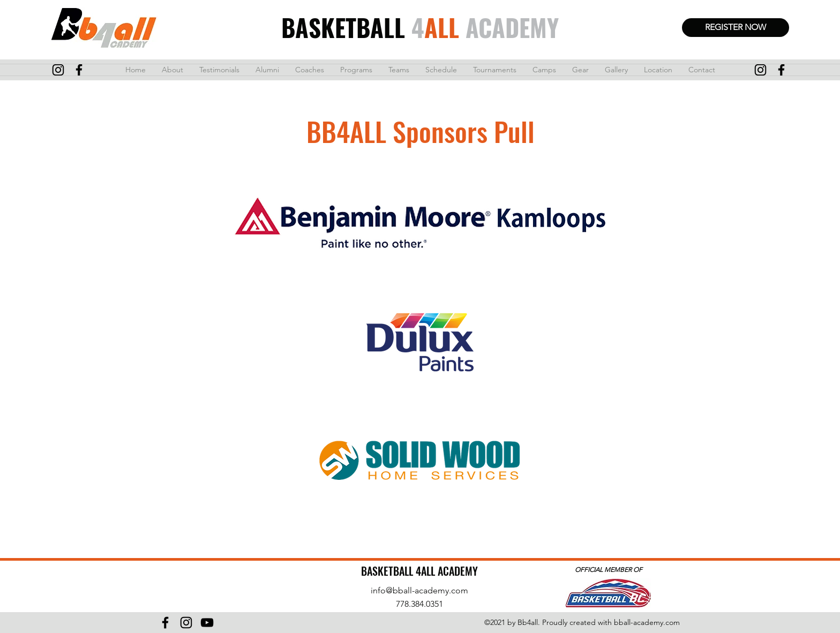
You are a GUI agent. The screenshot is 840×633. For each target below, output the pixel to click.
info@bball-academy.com (419, 590)
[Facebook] (165, 623)
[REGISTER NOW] (736, 28)
